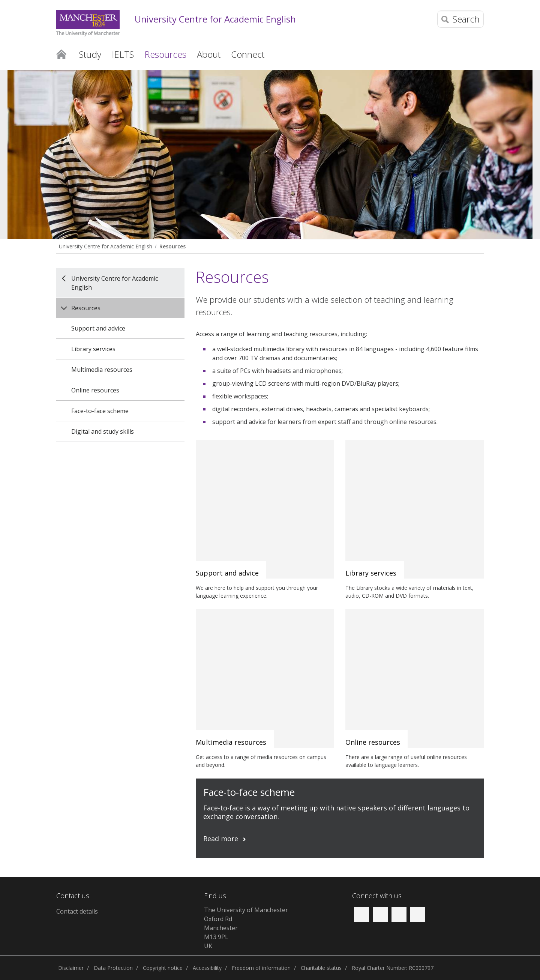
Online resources (95, 390)
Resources (172, 246)
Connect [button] (248, 54)
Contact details (77, 911)
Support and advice (98, 328)
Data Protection (113, 968)
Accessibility (207, 968)
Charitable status (321, 968)
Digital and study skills (103, 431)
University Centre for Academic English (215, 19)
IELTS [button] (123, 54)
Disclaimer (71, 968)
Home (61, 54)
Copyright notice (163, 968)
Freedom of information (261, 968)
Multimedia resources (102, 370)
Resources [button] (165, 54)
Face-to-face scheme (100, 411)
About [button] (209, 54)
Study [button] (90, 54)
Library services (93, 349)
